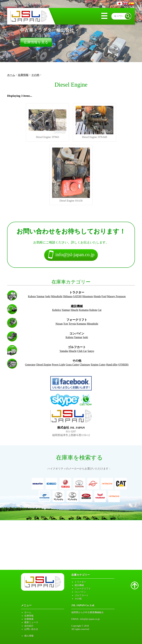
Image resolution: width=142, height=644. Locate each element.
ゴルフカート (82, 595)
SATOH (77, 296)
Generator (30, 365)
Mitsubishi (57, 296)
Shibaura (68, 296)
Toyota (72, 324)
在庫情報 (23, 75)
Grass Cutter (72, 365)
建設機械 (79, 585)
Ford (104, 296)
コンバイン (80, 592)
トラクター (80, 582)
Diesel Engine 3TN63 (47, 122)
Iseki (48, 296)
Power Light (58, 365)
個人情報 (29, 636)
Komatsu (84, 310)
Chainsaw (85, 365)
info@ (71, 255)
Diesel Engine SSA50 (71, 175)
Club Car (82, 351)
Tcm (66, 324)
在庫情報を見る (36, 42)
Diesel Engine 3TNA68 (95, 122)
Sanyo (91, 351)
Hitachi (75, 310)
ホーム (11, 75)
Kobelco (57, 310)
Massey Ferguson (116, 296)
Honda (97, 296)
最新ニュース (31, 622)
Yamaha (64, 351)
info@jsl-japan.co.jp (90, 619)
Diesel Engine (44, 365)
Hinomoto (88, 296)
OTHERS (123, 365)
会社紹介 (29, 626)
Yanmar (40, 296)
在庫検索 (29, 619)
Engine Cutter (98, 365)
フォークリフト (83, 589)
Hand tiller (112, 365)
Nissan (59, 324)
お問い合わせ (31, 629)
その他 (35, 75)
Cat (100, 310)
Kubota (32, 296)
